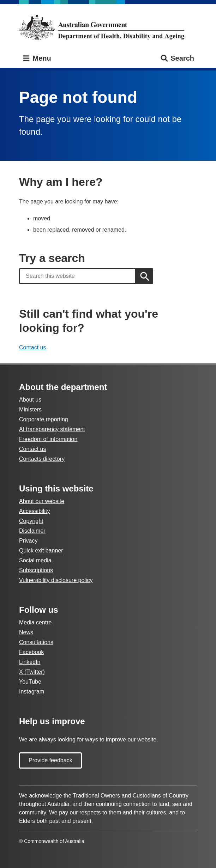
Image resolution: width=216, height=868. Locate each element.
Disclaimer (32, 531)
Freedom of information (48, 439)
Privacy (28, 541)
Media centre (35, 622)
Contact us (32, 347)
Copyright (31, 521)
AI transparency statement (52, 429)
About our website (42, 501)
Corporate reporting (44, 419)
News (26, 632)
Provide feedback (50, 760)
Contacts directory (42, 459)
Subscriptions (36, 570)
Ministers (30, 409)
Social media (35, 560)
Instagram (32, 692)
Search (177, 58)
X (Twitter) (32, 672)
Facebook (31, 652)
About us (30, 400)
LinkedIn (30, 662)
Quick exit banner (41, 551)
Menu (37, 58)
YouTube (30, 682)
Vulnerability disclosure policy (56, 580)
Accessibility (34, 511)
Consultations (36, 642)
